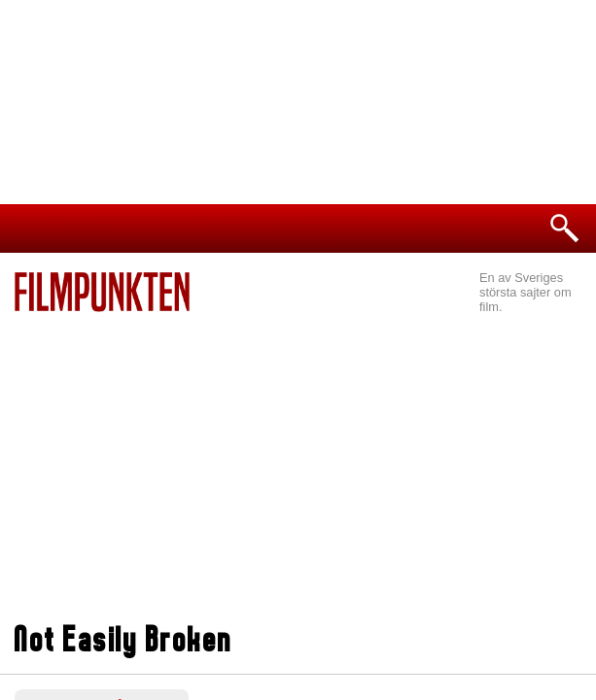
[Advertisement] (298, 458)
